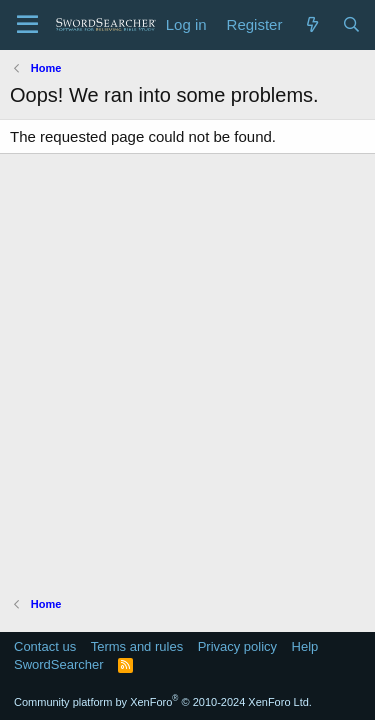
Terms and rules (137, 646)
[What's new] (311, 24)
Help (305, 646)
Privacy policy (237, 646)
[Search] (351, 24)
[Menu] (27, 25)
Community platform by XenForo (163, 702)
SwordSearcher (59, 664)
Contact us (45, 646)
